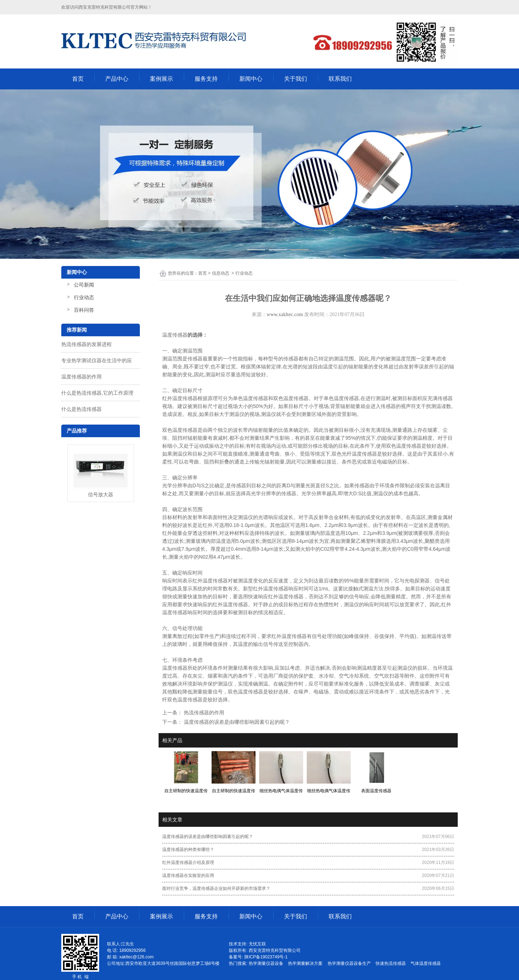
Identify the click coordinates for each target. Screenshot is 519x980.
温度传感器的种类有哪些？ (188, 850)
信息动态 (221, 273)
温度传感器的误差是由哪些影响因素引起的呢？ (236, 722)
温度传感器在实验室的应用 (188, 875)
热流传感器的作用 (203, 713)
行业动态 (84, 297)
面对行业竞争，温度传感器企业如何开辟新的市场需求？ (216, 888)
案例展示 (161, 79)
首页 (78, 79)
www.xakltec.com (285, 314)
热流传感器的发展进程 (86, 344)
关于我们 (296, 79)
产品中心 (117, 79)
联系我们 (340, 79)
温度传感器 (175, 335)
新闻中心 (251, 79)
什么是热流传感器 (81, 409)
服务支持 (206, 79)
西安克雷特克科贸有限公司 (105, 7)
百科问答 (84, 310)
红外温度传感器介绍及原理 (188, 863)
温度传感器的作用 (81, 377)
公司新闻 (84, 285)
